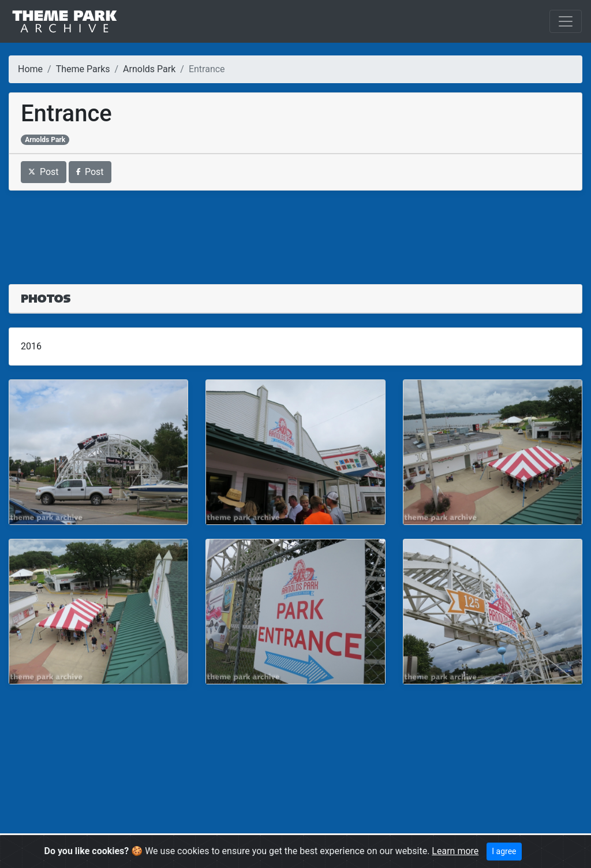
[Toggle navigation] (566, 21)
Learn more (455, 851)
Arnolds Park (149, 69)
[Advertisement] (295, 230)
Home (30, 69)
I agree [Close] (504, 851)
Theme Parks (83, 69)
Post (44, 172)
